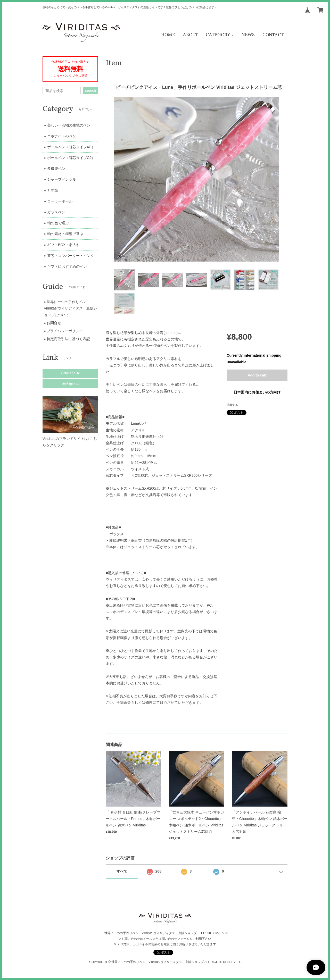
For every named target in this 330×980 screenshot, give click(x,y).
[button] (220, 35)
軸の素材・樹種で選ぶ (65, 234)
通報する (232, 405)
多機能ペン (56, 169)
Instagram (70, 384)
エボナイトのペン (62, 136)
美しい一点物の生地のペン (69, 125)
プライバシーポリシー (65, 331)
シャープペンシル (62, 179)
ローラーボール (60, 201)
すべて (122, 871)
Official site (70, 373)
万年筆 (53, 190)
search (90, 90)
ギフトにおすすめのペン (67, 266)
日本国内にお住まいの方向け (257, 392)
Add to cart (257, 375)
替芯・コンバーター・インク (71, 256)
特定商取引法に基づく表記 (68, 339)
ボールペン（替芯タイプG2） (71, 158)
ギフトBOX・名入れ (64, 245)
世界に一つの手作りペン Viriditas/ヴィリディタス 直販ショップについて (71, 308)
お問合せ (54, 323)
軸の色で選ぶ (58, 223)
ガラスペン (56, 212)
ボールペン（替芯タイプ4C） (71, 147)
